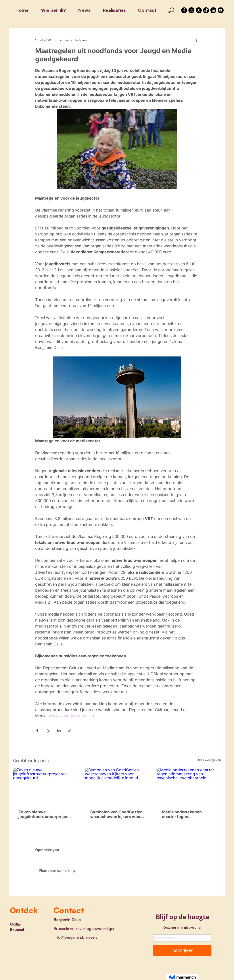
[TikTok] (206, 10)
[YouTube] (221, 10)
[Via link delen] (70, 731)
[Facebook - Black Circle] (184, 10)
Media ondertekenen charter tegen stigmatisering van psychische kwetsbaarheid (188, 814)
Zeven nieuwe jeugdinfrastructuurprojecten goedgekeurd (44, 814)
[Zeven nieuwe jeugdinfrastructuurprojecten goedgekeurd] (45, 786)
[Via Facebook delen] (37, 731)
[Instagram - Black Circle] (191, 10)
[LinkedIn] (213, 10)
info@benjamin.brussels (75, 937)
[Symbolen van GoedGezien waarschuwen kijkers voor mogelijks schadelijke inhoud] (117, 786)
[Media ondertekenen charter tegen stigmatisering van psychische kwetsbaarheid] (189, 786)
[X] (199, 10)
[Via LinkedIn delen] (59, 731)
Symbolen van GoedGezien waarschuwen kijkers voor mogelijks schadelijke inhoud (116, 814)
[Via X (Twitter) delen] (48, 731)
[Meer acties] (196, 40)
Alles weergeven (209, 760)
